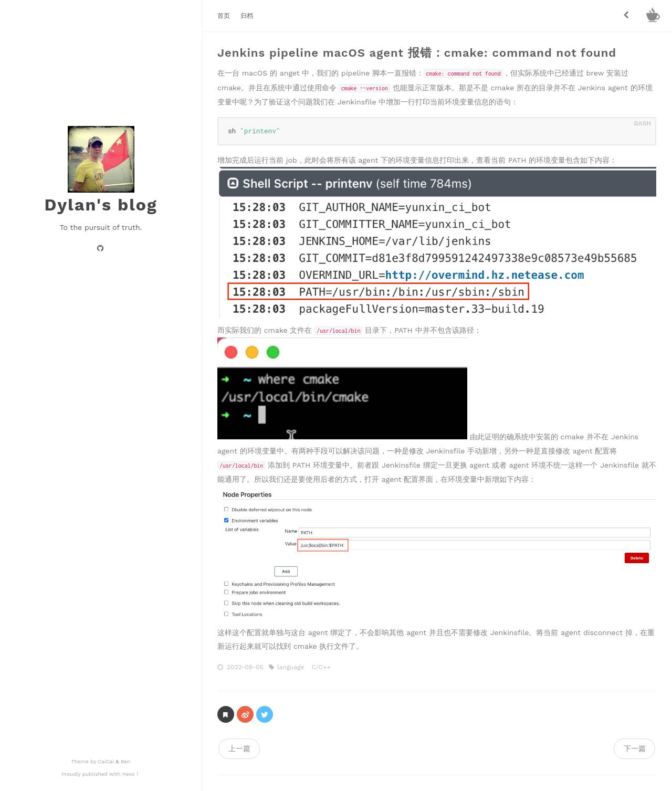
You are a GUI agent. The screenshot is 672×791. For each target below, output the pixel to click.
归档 (247, 16)
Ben (125, 761)
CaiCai (107, 761)
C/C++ (321, 667)
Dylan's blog (101, 205)
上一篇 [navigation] (239, 748)
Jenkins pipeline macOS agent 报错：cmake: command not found (417, 53)
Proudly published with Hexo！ (101, 774)
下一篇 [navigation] (635, 748)
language (292, 667)
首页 (224, 16)
